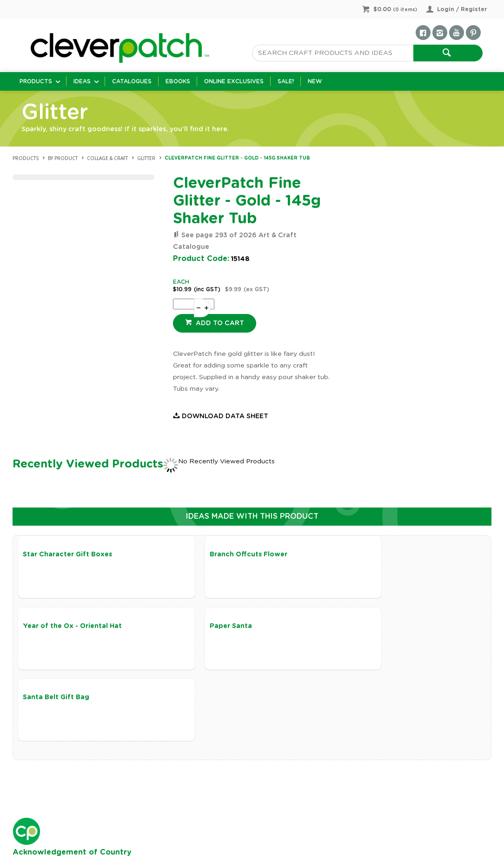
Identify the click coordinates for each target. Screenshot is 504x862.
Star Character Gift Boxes (67, 555)
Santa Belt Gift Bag (214, 627)
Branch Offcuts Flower (220, 555)
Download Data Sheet (225, 416)
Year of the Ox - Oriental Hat (388, 555)
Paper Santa (44, 627)
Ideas (82, 81)
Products (36, 81)
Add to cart (219, 323)
